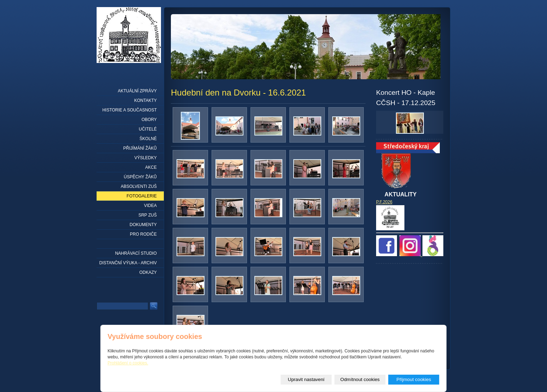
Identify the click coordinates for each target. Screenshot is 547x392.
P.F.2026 (384, 202)
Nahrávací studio (136, 253)
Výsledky (146, 158)
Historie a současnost (129, 110)
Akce (151, 167)
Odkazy (148, 272)
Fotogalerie (142, 196)
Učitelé (148, 129)
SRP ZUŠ (148, 215)
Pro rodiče (143, 234)
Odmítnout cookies (360, 379)
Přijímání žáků (140, 148)
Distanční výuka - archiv (128, 263)
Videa (150, 206)
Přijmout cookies (414, 379)
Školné (148, 139)
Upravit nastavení (306, 379)
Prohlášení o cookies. (128, 363)
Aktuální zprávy (137, 91)
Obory (149, 120)
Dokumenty (143, 225)
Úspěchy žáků (140, 177)
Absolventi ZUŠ (139, 186)
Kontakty (145, 100)
